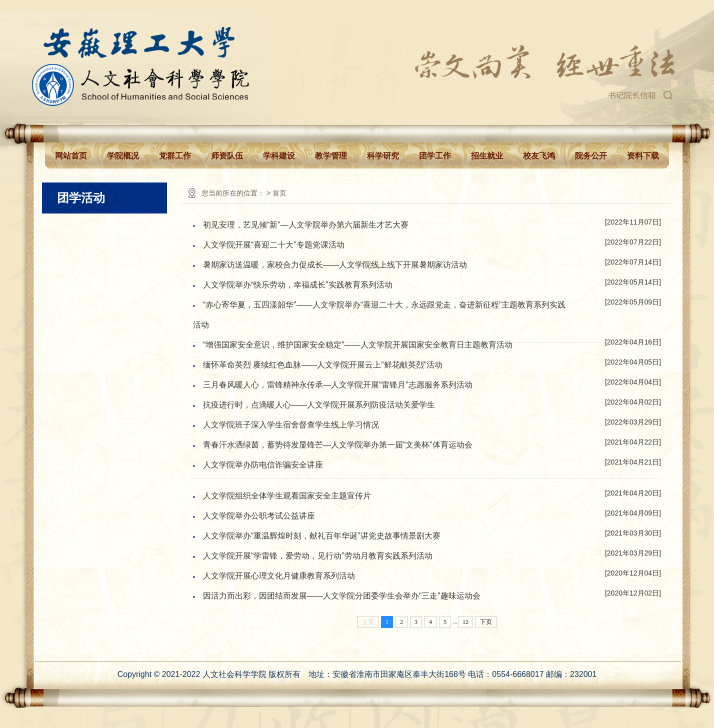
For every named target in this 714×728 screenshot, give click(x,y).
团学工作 (435, 156)
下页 (486, 622)
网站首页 (71, 156)
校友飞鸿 (539, 156)
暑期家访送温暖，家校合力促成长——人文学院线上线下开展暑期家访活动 (335, 265)
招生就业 (487, 156)
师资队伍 (227, 156)
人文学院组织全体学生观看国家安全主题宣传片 (287, 496)
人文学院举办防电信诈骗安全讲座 (263, 465)
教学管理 (331, 156)
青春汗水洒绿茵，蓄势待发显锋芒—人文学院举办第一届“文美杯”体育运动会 (338, 445)
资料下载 (643, 156)
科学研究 (383, 156)
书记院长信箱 (632, 95)
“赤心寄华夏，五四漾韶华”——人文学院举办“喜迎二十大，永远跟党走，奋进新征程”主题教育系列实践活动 (379, 315)
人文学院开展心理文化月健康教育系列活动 (279, 576)
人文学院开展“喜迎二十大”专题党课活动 (274, 245)
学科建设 (279, 156)
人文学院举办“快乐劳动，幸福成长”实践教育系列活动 (298, 285)
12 (465, 622)
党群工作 (175, 156)
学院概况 (123, 156)
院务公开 (591, 156)
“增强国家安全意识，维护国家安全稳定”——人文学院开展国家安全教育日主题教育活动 (358, 345)
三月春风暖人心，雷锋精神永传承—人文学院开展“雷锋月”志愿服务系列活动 (338, 385)
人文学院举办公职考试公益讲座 (259, 516)
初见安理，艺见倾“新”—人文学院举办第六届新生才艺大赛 (306, 225)
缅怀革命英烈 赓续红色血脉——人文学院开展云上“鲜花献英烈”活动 (323, 365)
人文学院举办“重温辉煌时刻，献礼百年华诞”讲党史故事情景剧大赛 (322, 536)
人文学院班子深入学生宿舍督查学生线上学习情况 (291, 425)
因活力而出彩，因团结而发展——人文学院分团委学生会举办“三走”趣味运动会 (342, 596)
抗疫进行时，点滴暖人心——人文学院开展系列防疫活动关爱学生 (319, 405)
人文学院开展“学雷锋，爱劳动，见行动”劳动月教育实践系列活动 (318, 556)
